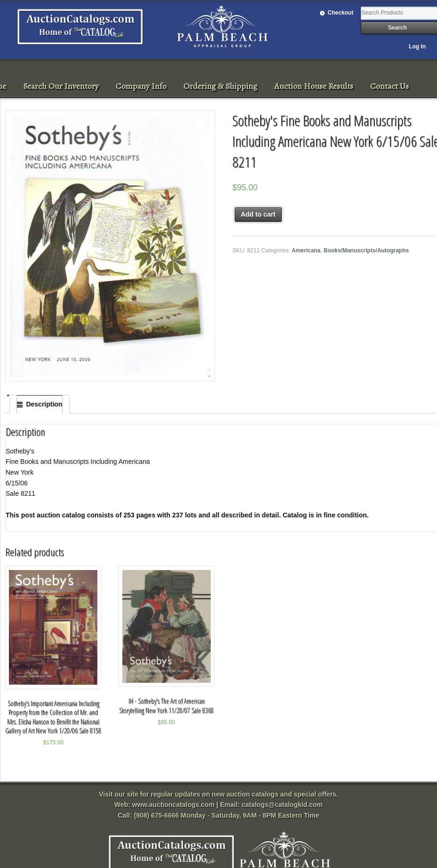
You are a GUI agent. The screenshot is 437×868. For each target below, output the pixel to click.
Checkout (341, 13)
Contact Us (389, 86)
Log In (417, 47)
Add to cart (258, 214)
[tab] (40, 404)
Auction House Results (314, 86)
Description (44, 404)
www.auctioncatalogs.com (173, 805)
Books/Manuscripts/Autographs (366, 250)
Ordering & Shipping (220, 86)
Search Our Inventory (61, 86)
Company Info (141, 86)
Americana (306, 250)
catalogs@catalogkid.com (282, 805)
